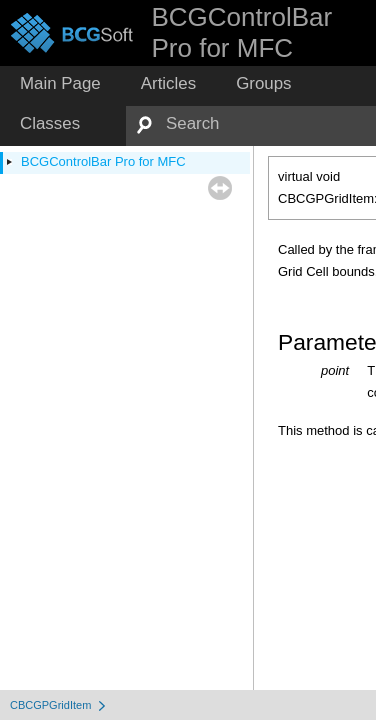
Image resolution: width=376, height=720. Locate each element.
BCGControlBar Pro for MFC (103, 161)
